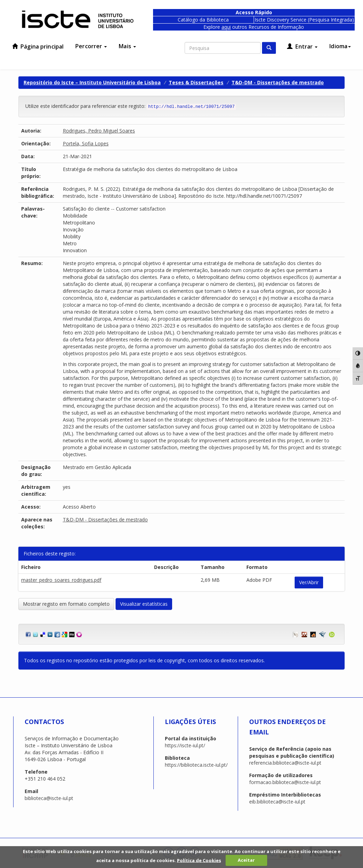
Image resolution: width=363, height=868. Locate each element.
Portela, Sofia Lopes (86, 143)
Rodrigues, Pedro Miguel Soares (99, 131)
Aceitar (246, 860)
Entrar (302, 46)
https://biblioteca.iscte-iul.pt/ (196, 765)
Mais (127, 46)
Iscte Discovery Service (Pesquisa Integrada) (304, 20)
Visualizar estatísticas (144, 604)
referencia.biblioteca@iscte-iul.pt (285, 763)
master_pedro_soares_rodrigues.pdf (61, 580)
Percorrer (91, 46)
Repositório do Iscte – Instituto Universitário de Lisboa (92, 82)
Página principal (38, 46)
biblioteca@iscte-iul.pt (49, 798)
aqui (226, 27)
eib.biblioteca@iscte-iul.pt (277, 802)
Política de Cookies (199, 860)
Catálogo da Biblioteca (203, 20)
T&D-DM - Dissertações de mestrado (278, 82)
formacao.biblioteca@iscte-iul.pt (285, 782)
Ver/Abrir (309, 582)
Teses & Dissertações (196, 82)
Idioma (340, 46)
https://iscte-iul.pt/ (185, 745)
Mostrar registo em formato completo (66, 604)
